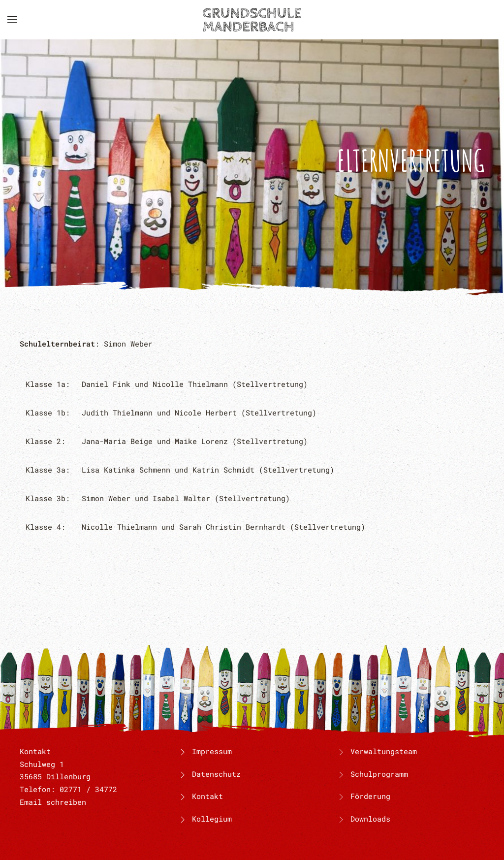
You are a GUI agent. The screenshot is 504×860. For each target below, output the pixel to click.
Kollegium (205, 819)
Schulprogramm (379, 774)
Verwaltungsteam (384, 751)
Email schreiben (53, 802)
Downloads (370, 819)
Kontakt (200, 796)
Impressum (205, 751)
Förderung (370, 796)
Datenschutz (209, 774)
